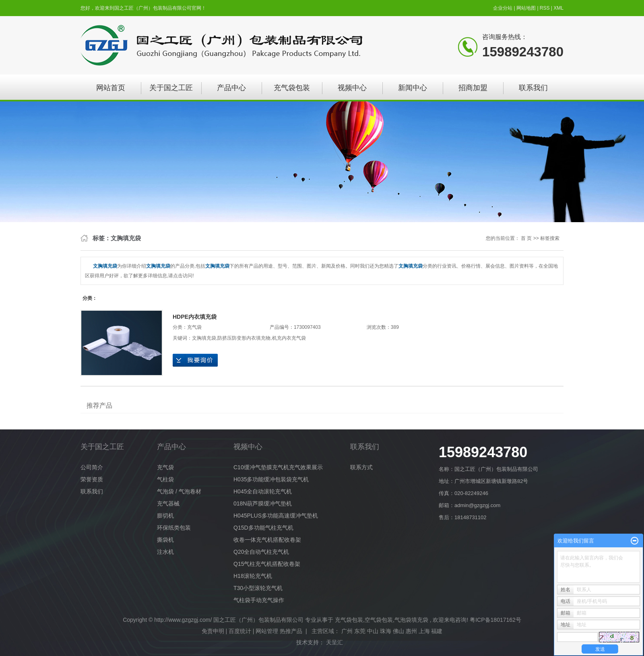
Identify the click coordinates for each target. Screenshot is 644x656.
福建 (437, 631)
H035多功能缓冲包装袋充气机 (271, 479)
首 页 (526, 238)
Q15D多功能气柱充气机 (263, 528)
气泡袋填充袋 (411, 620)
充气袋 (194, 327)
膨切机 (165, 516)
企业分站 (503, 8)
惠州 (411, 631)
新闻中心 (413, 88)
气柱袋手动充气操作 (259, 600)
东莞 (360, 631)
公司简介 (92, 467)
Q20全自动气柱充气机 (261, 552)
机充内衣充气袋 (289, 338)
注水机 (165, 552)
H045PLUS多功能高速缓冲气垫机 (276, 516)
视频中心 (352, 88)
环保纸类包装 (174, 528)
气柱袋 (165, 479)
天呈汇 (335, 642)
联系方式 (361, 467)
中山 (373, 631)
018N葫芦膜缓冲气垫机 (263, 503)
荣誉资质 (92, 479)
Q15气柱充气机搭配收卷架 (267, 564)
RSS (545, 8)
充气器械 (168, 503)
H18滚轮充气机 (253, 576)
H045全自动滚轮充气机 (263, 491)
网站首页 (111, 88)
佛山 (398, 631)
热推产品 (291, 631)
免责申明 (213, 631)
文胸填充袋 (204, 338)
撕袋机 (165, 540)
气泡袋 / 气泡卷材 (179, 491)
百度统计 (240, 631)
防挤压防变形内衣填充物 (244, 338)
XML (558, 8)
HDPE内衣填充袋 (195, 317)
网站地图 (527, 8)
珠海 (386, 631)
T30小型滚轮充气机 (258, 588)
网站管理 (267, 631)
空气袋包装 (379, 620)
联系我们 (533, 88)
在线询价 (195, 360)
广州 (347, 631)
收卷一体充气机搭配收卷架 (267, 540)
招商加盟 (473, 88)
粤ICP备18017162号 (495, 620)
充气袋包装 (292, 88)
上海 (424, 631)
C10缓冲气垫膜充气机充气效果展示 (278, 467)
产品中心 (231, 88)
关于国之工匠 (171, 88)
